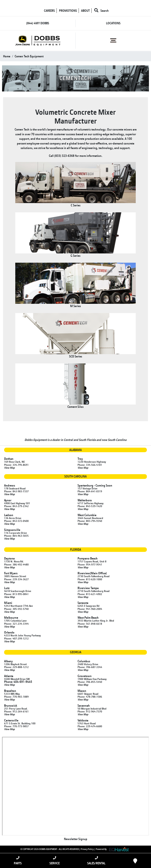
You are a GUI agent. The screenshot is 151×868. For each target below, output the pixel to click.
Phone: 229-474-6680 (90, 726)
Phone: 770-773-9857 (16, 726)
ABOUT (85, 11)
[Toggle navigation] (113, 40)
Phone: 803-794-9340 (90, 521)
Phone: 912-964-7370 (90, 711)
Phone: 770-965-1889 (16, 697)
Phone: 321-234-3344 (16, 624)
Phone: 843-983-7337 (16, 491)
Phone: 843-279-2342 (16, 506)
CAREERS (49, 11)
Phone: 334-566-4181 (90, 465)
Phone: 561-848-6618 (90, 624)
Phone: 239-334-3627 (16, 579)
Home (7, 56)
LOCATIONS (113, 23)
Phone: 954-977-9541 (90, 564)
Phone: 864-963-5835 (16, 536)
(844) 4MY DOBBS (38, 23)
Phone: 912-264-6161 (16, 711)
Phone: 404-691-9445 (18, 682)
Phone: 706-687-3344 (90, 667)
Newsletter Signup (76, 839)
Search (101, 11)
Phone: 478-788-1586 (90, 697)
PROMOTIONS (68, 11)
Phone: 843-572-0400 (16, 521)
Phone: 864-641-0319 (90, 491)
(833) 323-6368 (64, 156)
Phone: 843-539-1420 (90, 506)
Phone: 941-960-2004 (90, 609)
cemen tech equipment (29, 56)
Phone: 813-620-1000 (90, 579)
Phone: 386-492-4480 (16, 564)
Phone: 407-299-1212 (16, 638)
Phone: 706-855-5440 (90, 682)
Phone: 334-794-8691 (16, 465)
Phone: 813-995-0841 (16, 594)
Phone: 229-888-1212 (16, 667)
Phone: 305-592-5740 (16, 609)
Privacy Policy (87, 849)
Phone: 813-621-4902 (90, 594)
